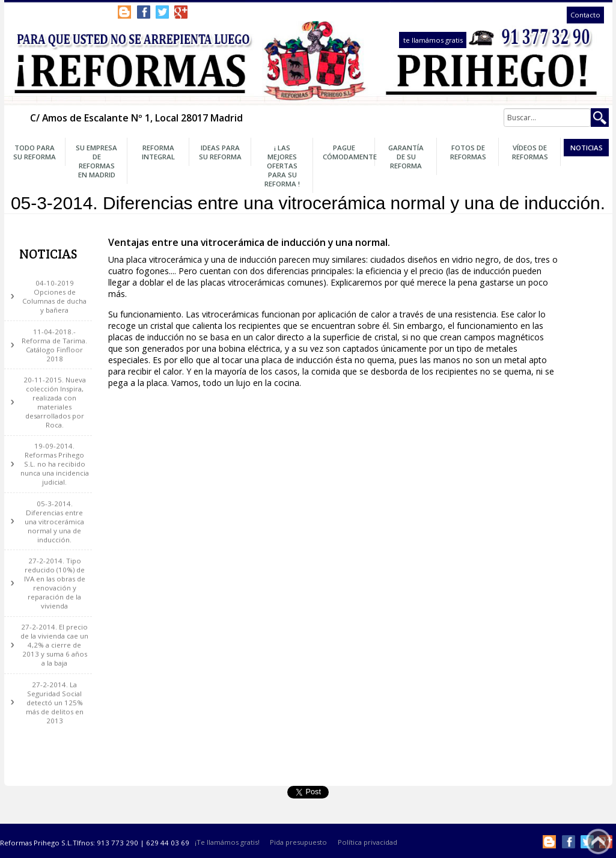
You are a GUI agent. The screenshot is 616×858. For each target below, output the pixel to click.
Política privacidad (367, 843)
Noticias (587, 148)
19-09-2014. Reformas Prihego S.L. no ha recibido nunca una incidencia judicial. (55, 464)
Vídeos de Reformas (530, 152)
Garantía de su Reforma (406, 157)
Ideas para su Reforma (220, 152)
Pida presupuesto (298, 843)
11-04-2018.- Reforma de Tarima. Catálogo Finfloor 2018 (54, 345)
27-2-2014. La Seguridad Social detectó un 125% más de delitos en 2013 (55, 703)
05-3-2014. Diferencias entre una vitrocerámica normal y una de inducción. (54, 522)
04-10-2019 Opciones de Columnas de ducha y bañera (54, 296)
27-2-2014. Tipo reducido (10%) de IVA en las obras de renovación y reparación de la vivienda (55, 583)
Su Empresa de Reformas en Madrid (96, 161)
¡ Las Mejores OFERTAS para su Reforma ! (282, 166)
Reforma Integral (158, 152)
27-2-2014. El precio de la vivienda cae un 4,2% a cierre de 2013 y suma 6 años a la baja (54, 645)
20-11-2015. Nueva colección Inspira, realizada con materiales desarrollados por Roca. (55, 402)
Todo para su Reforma (35, 152)
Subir (598, 841)
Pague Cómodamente (347, 152)
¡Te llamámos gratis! (227, 843)
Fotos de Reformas (468, 152)
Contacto (585, 15)
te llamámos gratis (433, 40)
